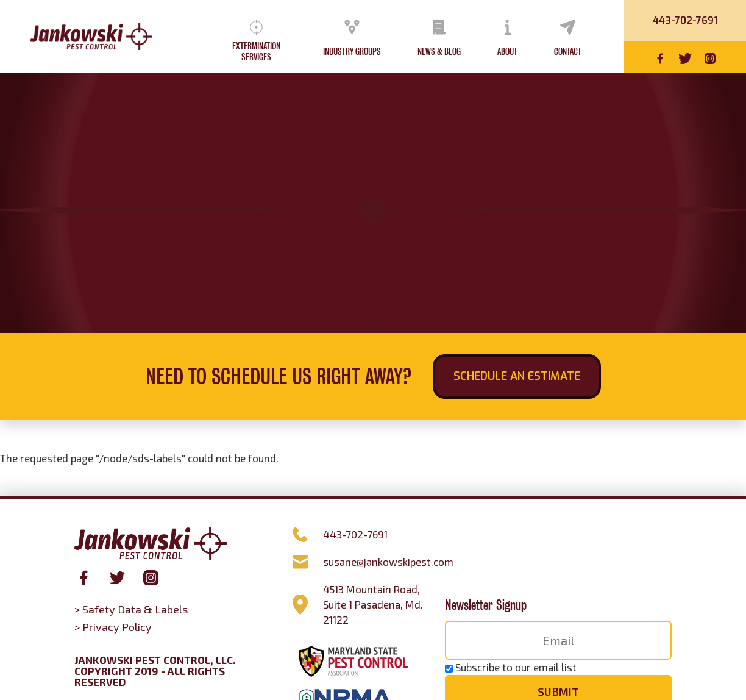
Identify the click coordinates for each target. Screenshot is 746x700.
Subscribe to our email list (516, 667)
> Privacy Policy (113, 627)
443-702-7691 (685, 20)
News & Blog (439, 52)
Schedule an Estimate (517, 376)
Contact (568, 52)
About (507, 52)
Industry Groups (352, 52)
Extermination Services (256, 52)
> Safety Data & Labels (131, 609)
